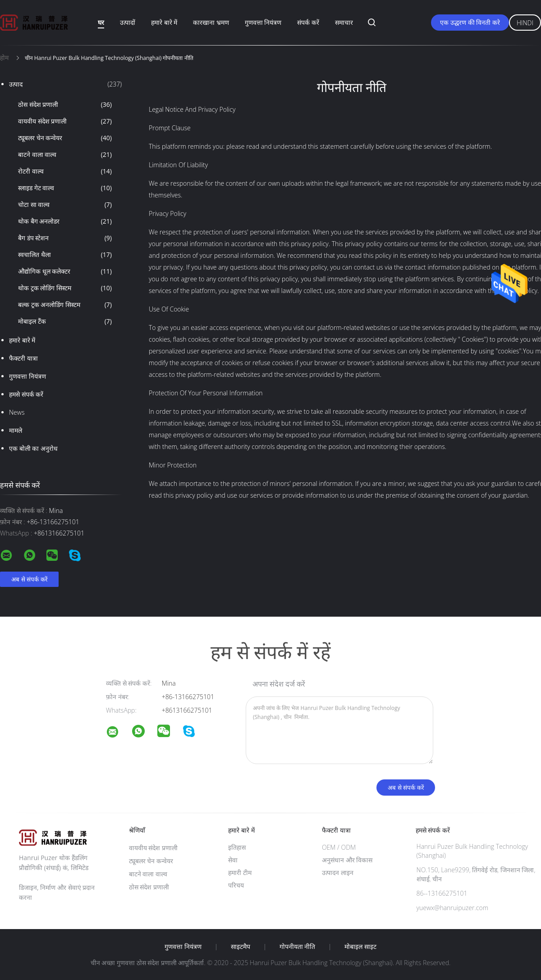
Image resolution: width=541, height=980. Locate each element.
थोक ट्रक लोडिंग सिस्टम (65, 288)
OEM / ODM (339, 847)
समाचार (344, 22)
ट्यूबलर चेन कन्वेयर (65, 138)
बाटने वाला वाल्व (65, 155)
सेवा (233, 860)
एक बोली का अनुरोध (33, 448)
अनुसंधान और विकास (347, 860)
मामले (16, 430)
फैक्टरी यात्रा (23, 358)
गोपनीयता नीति (298, 947)
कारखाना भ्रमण (211, 22)
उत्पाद (65, 84)
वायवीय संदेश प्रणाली (65, 121)
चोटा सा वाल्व (65, 205)
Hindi (525, 23)
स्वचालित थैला (65, 255)
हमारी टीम (240, 872)
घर (101, 22)
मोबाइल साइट (360, 947)
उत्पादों (128, 22)
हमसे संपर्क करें (26, 394)
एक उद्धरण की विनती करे (470, 22)
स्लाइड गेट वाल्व (65, 188)
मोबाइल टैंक (65, 321)
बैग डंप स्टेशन (65, 238)
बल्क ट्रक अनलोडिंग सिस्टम (65, 305)
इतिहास (237, 847)
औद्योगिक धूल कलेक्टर (65, 271)
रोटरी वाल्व (65, 171)
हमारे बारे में (164, 22)
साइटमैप (241, 947)
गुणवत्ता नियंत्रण (263, 22)
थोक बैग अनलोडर (65, 221)
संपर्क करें (308, 22)
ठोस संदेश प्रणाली (65, 105)
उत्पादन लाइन (338, 872)
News (17, 412)
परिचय (236, 885)
